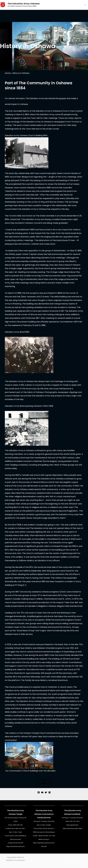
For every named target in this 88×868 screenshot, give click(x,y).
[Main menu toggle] (85, 5)
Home (8, 73)
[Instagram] (50, 792)
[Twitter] (46, 792)
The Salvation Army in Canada (73, 858)
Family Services (44, 818)
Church (7, 836)
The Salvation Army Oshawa (24, 4)
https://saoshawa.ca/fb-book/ (73, 829)
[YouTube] (42, 792)
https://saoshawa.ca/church (15, 846)
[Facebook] (39, 792)
